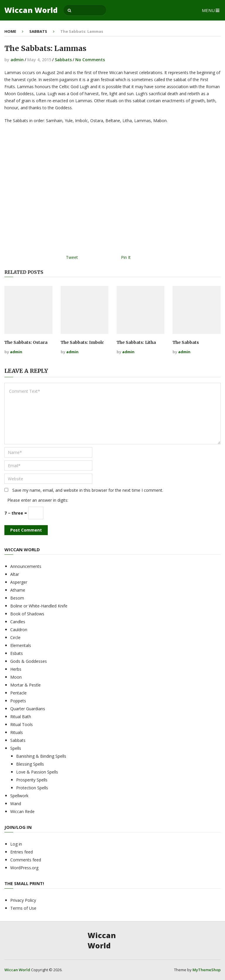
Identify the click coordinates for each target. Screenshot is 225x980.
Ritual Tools (22, 724)
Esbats (17, 653)
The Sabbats (186, 342)
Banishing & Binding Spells (41, 756)
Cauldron (19, 630)
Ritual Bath (21, 717)
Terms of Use (23, 908)
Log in (16, 844)
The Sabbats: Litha (136, 342)
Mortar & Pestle (25, 685)
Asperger (19, 582)
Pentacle (18, 693)
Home (10, 31)
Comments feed (26, 860)
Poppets (18, 701)
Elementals (21, 645)
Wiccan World (31, 10)
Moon (16, 677)
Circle (15, 637)
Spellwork (19, 796)
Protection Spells (32, 788)
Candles (18, 622)
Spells (16, 748)
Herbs (16, 669)
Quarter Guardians (28, 709)
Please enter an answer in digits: (38, 500)
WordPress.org (24, 868)
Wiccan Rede (22, 811)
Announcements (26, 566)
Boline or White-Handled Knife (39, 606)
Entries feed (22, 852)
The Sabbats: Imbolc (82, 342)
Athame (18, 590)
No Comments (90, 60)
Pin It (126, 257)
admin (17, 60)
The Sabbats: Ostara (26, 342)
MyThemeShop (207, 970)
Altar (15, 574)
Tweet (72, 257)
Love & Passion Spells (37, 772)
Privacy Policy (23, 900)
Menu (208, 10)
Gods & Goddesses (29, 661)
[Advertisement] (112, 191)
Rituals (17, 732)
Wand (16, 804)
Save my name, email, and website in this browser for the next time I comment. (88, 490)
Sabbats (38, 31)
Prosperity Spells (32, 780)
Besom (17, 598)
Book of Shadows (27, 614)
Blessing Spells (30, 764)
